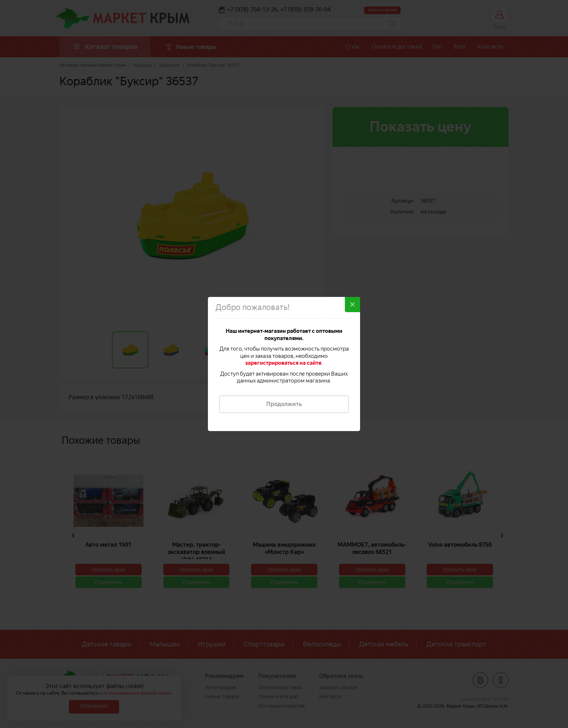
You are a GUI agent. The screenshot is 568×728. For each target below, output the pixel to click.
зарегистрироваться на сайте (283, 363)
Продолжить (284, 404)
